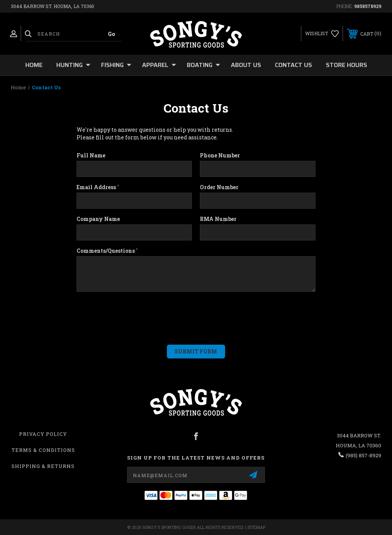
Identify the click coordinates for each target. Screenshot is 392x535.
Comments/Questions (107, 251)
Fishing (116, 65)
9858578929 (368, 6)
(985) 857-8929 (363, 455)
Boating (203, 65)
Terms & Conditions (43, 450)
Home (34, 65)
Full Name (91, 155)
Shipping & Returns (43, 466)
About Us (246, 65)
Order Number (219, 187)
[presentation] (123, 314)
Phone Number (220, 155)
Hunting (73, 65)
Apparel (159, 65)
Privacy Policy (43, 434)
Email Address (98, 187)
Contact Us (293, 65)
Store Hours (346, 65)
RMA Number (218, 219)
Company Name (98, 219)
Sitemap (256, 527)
